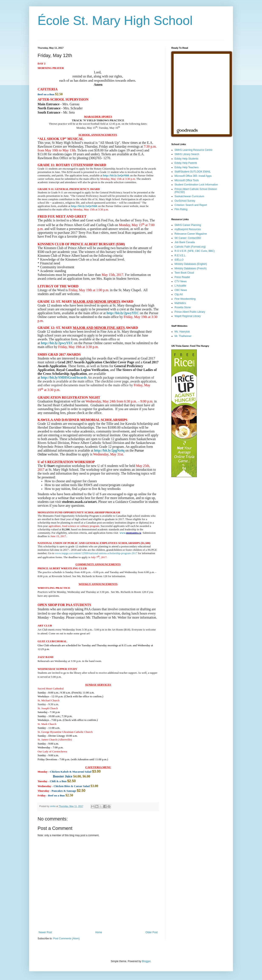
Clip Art (179, 294)
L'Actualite (180, 286)
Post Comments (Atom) (66, 939)
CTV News (181, 281)
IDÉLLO (179, 260)
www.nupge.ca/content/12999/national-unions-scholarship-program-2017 (96, 553)
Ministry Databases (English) (191, 264)
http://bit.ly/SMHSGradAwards (64, 377)
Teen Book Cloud (184, 273)
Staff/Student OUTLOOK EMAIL (193, 172)
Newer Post (45, 932)
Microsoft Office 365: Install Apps (193, 176)
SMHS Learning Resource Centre (194, 150)
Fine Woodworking (185, 299)
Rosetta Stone (183, 307)
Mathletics (180, 303)
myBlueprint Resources (188, 229)
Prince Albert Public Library (190, 312)
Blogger (146, 961)
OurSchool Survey (185, 201)
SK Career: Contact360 (188, 238)
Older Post (151, 932)
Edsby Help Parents (186, 163)
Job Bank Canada (185, 242)
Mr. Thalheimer (183, 336)
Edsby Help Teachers (187, 167)
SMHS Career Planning (188, 225)
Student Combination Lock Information (196, 185)
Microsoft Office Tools (187, 180)
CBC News (181, 290)
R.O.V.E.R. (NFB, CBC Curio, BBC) (195, 251)
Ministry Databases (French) (191, 268)
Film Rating (181, 209)
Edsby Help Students (186, 159)
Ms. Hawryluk (182, 332)
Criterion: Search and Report (191, 205)
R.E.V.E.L (180, 255)
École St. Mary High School (115, 21)
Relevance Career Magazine (191, 234)
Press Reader (182, 277)
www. (123, 533)
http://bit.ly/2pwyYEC (123, 313)
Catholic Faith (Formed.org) (190, 247)
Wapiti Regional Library (188, 316)
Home (99, 932)
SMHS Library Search (187, 154)
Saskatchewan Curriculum (189, 196)
